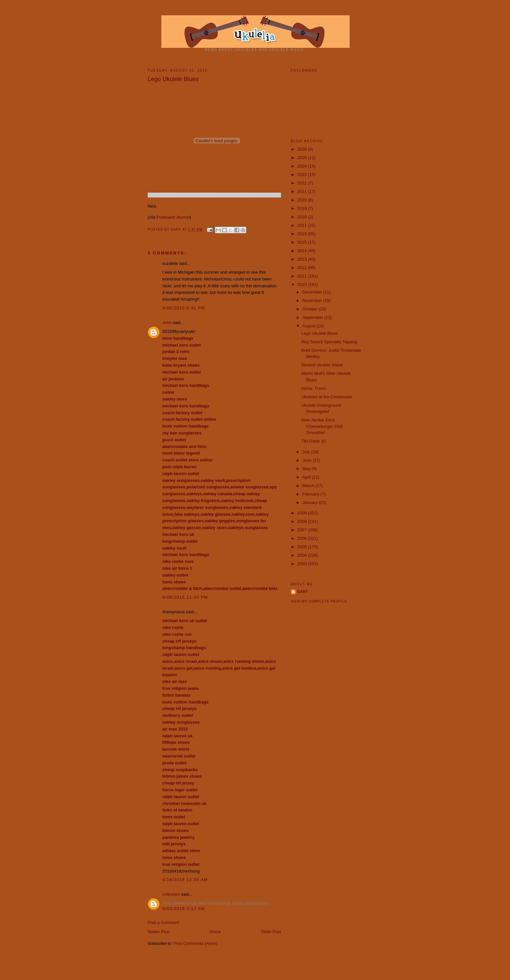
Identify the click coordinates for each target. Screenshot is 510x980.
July (307, 452)
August (309, 326)
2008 (303, 521)
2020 (303, 200)
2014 (303, 251)
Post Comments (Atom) (196, 943)
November (313, 300)
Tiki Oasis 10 (313, 441)
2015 (303, 242)
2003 (303, 564)
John (167, 323)
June (308, 460)
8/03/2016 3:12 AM (184, 909)
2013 (303, 259)
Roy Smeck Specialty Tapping (329, 342)
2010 (303, 285)
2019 (303, 208)
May (307, 469)
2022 (303, 183)
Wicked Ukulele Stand (322, 365)
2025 (303, 158)
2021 (303, 191)
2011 (303, 276)
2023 (303, 175)
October (311, 309)
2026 (303, 149)
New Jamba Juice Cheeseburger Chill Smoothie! (322, 426)
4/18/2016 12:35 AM (185, 880)
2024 (303, 166)
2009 (303, 513)
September (313, 317)
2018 (303, 217)
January (311, 503)
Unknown (171, 894)
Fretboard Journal (173, 217)
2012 (303, 268)
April (307, 477)
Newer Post (159, 932)
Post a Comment (163, 923)
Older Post (271, 932)
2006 (303, 538)
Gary (177, 230)
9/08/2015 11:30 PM (185, 597)
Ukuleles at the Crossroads (327, 397)
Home (215, 932)
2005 (303, 547)
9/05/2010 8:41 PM (184, 308)
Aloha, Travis (313, 388)
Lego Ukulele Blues (319, 333)
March (309, 486)
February (312, 494)
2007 (303, 530)
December (313, 292)
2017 (303, 225)
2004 (303, 555)
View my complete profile (319, 601)
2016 (303, 234)
